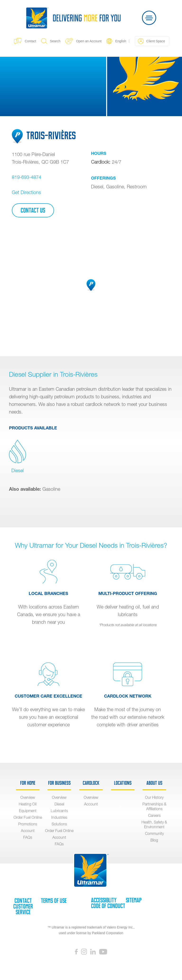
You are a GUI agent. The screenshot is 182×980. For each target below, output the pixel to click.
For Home (28, 783)
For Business (59, 783)
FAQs (28, 837)
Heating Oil (28, 804)
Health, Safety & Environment (154, 824)
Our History (154, 797)
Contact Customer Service (23, 906)
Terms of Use (54, 901)
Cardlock (91, 783)
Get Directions (26, 192)
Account (28, 831)
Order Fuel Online (28, 817)
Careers (154, 815)
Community (154, 833)
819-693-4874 (27, 177)
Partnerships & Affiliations (154, 806)
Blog (154, 840)
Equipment (28, 811)
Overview (28, 797)
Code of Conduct (108, 906)
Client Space (151, 41)
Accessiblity (104, 900)
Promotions (28, 824)
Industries (59, 817)
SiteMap (134, 900)
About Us (154, 783)
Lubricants (59, 811)
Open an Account (83, 41)
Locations (123, 783)
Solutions (59, 824)
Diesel (18, 457)
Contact (25, 41)
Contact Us (33, 210)
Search (51, 41)
